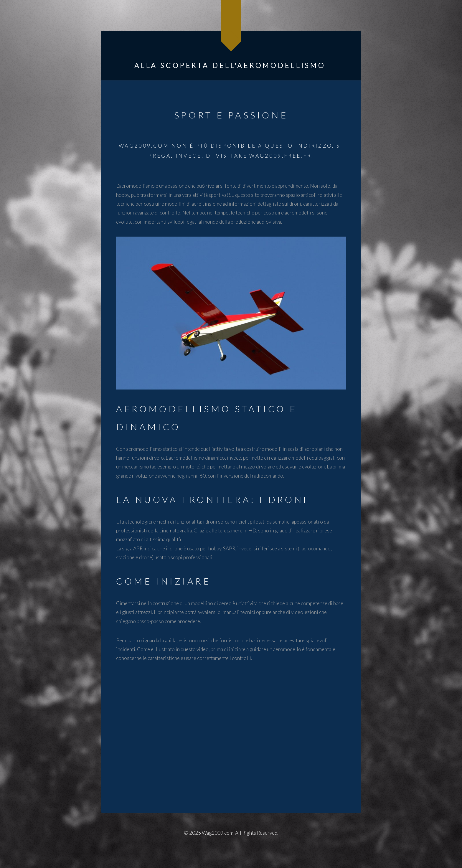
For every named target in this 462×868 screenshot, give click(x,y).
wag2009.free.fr (280, 156)
